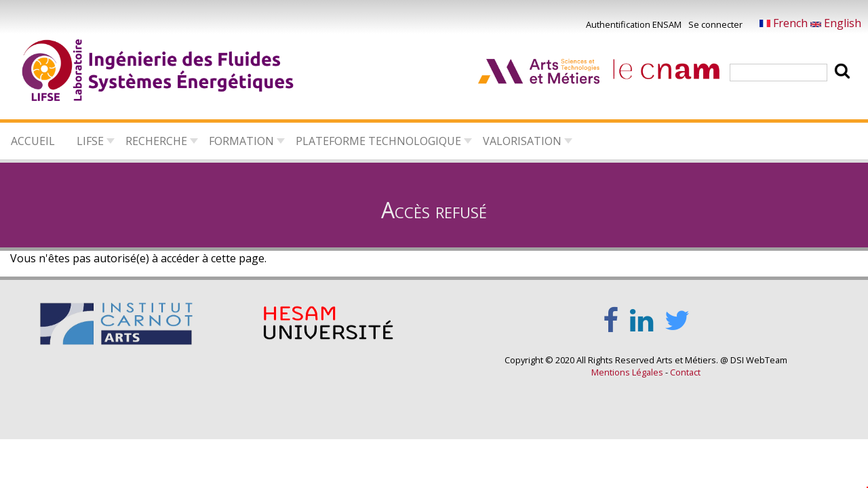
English (836, 23)
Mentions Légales (627, 372)
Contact (685, 372)
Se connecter (715, 24)
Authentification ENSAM (634, 24)
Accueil (33, 141)
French (785, 23)
